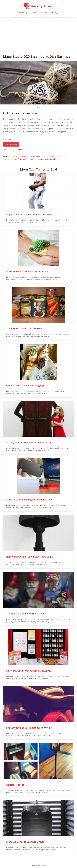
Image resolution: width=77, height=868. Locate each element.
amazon (21, 149)
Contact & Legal (52, 13)
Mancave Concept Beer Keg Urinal (25, 842)
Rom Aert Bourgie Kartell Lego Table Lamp (30, 557)
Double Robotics (15, 785)
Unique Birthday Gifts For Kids (15, 159)
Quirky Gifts (35, 156)
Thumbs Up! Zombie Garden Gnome (26, 614)
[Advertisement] (38, 34)
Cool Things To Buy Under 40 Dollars (44, 159)
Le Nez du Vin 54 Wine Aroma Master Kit (29, 671)
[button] (11, 144)
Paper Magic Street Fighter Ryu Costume (29, 214)
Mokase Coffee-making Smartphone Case (29, 500)
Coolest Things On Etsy (19, 156)
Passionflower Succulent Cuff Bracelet (27, 271)
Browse (22, 13)
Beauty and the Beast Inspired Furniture (29, 443)
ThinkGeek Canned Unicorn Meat (25, 329)
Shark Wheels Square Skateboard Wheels (29, 728)
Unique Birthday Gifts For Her (54, 156)
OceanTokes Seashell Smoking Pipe (26, 385)
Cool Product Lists (35, 13)
